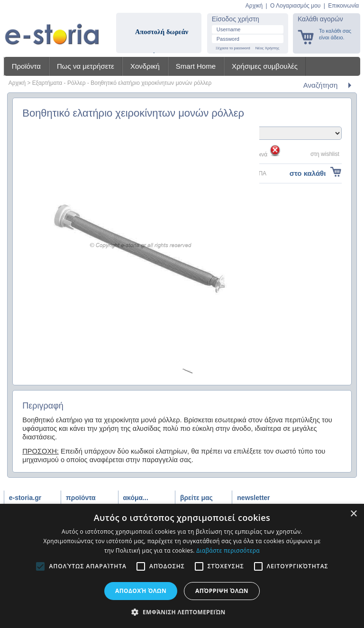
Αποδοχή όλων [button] (141, 591)
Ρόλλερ (77, 83)
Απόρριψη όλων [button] (222, 591)
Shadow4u (52, 28)
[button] (182, 612)
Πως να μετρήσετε (86, 66)
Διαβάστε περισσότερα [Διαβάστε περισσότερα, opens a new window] (228, 551)
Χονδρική (145, 66)
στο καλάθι (308, 173)
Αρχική (254, 6)
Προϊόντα (26, 66)
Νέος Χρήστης (268, 48)
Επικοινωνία (343, 6)
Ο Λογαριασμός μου (295, 6)
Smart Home (196, 66)
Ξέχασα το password (233, 48)
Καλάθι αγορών (320, 19)
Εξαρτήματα (47, 83)
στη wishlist (325, 154)
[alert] (182, 566)
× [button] (353, 514)
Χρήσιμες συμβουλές (265, 66)
